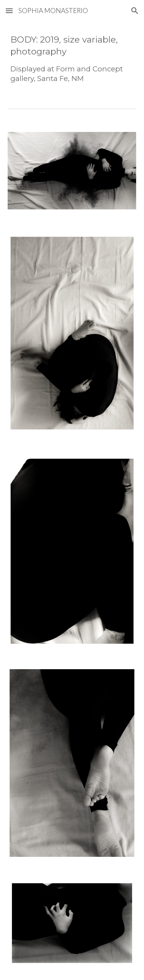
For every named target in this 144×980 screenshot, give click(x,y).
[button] (9, 11)
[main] (72, 59)
